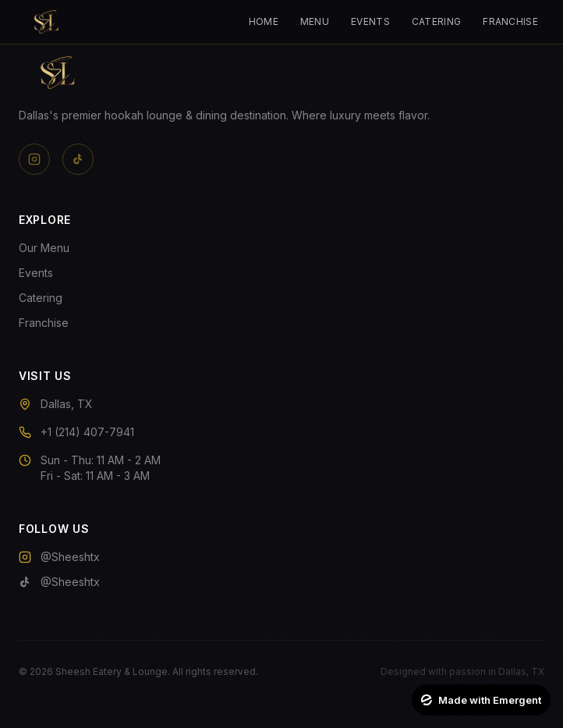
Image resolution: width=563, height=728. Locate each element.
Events (370, 21)
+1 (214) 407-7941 (87, 432)
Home (264, 21)
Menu (315, 21)
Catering (436, 21)
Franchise (510, 21)
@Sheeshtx (59, 557)
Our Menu (44, 248)
